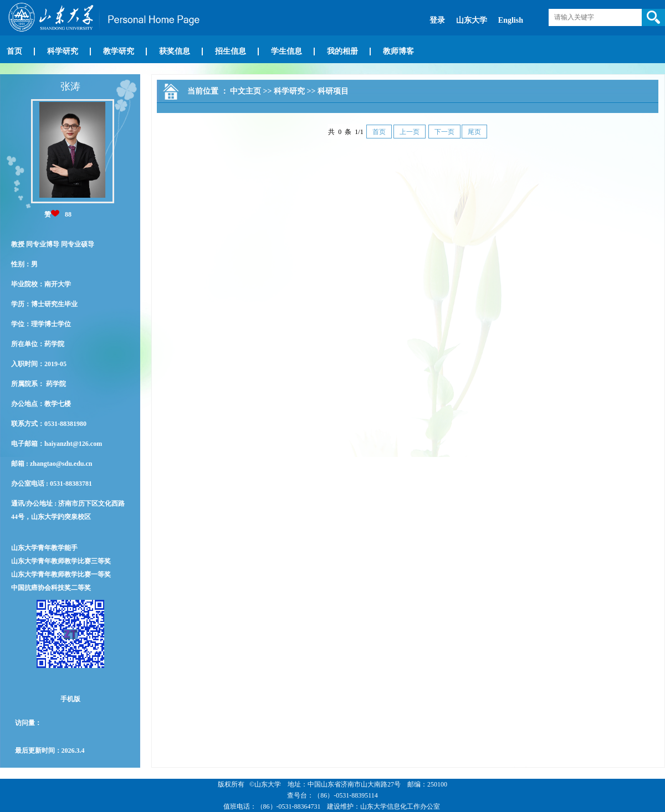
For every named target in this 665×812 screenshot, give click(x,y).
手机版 (70, 699)
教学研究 (119, 51)
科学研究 (63, 51)
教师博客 (398, 51)
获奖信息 (175, 51)
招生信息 (231, 51)
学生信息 (287, 51)
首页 (14, 51)
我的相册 (342, 51)
